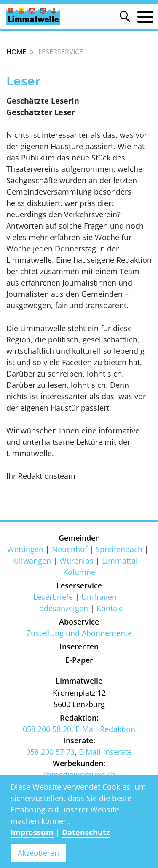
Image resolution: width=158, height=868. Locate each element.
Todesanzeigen (62, 608)
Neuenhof (70, 549)
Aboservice (79, 622)
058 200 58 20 (47, 729)
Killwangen (32, 561)
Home (16, 52)
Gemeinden (79, 538)
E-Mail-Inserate (105, 752)
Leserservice (79, 585)
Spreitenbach (119, 549)
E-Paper (79, 660)
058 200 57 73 (50, 752)
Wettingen (25, 549)
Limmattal (120, 561)
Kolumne (79, 572)
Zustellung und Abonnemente (79, 633)
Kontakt (110, 608)
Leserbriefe (53, 597)
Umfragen (99, 597)
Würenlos (76, 561)
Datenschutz (86, 832)
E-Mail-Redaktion (105, 729)
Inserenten (79, 646)
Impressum (32, 832)
